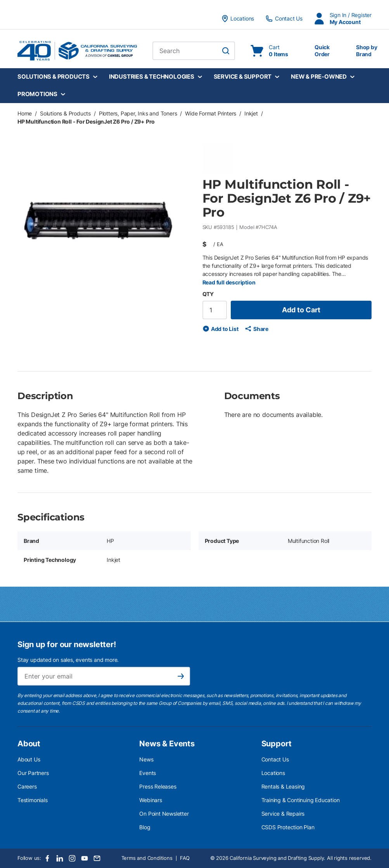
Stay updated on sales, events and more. (68, 660)
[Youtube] (85, 858)
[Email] (97, 858)
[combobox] (194, 51)
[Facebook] (47, 858)
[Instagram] (72, 858)
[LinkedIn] (60, 858)
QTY (208, 294)
